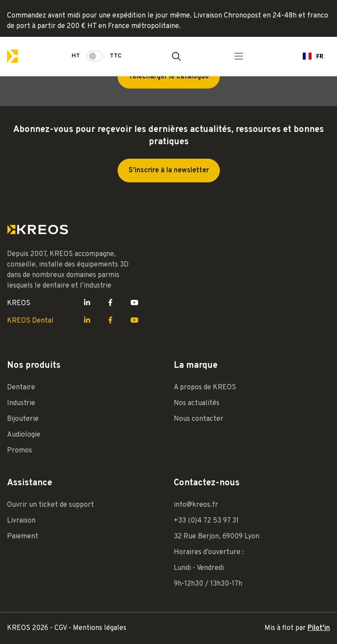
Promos (20, 451)
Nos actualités (197, 403)
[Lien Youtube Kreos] (134, 303)
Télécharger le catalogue (169, 77)
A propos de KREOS (205, 388)
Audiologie (24, 435)
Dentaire (21, 388)
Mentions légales (100, 628)
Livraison (21, 521)
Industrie (21, 403)
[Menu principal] (239, 56)
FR (313, 56)
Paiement (23, 537)
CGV (61, 628)
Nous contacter (199, 419)
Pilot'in (319, 628)
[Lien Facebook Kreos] (110, 303)
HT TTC (97, 56)
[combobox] (313, 56)
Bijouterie (23, 419)
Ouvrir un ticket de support (50, 505)
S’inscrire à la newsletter (169, 171)
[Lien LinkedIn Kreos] (87, 303)
